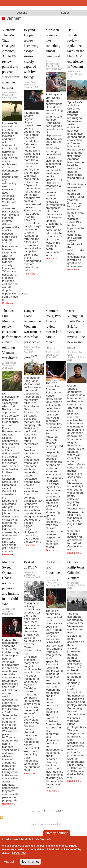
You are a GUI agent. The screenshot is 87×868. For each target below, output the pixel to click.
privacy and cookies (51, 824)
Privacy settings (57, 833)
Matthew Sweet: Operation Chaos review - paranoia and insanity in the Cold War (11, 583)
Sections (22, 13)
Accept (9, 862)
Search (65, 13)
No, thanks (31, 862)
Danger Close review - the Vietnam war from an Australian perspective (33, 326)
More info (19, 853)
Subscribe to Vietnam (2, 817)
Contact (34, 824)
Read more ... (9, 303)
